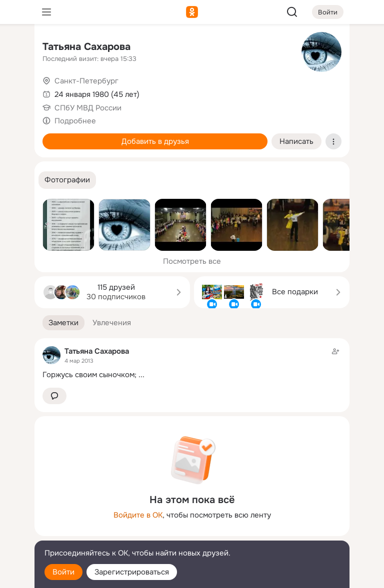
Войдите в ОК (138, 515)
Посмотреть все (192, 261)
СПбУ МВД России (88, 108)
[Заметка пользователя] (192, 363)
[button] (67, 180)
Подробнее (75, 121)
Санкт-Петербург (86, 81)
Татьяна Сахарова (86, 47)
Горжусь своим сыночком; (89, 375)
